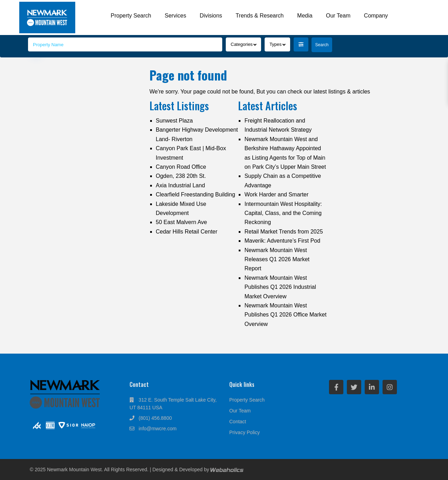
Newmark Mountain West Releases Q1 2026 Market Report (277, 259)
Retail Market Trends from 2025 (283, 232)
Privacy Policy (244, 432)
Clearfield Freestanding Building (195, 194)
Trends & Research (260, 16)
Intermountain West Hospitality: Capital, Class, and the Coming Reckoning (283, 213)
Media (305, 16)
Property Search (131, 16)
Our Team (338, 16)
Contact (238, 422)
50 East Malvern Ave (181, 222)
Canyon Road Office (181, 167)
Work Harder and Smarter (276, 194)
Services (176, 16)
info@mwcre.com (157, 429)
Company (376, 16)
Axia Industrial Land (180, 185)
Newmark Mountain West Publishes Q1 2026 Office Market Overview (285, 315)
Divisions (211, 16)
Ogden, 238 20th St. (181, 176)
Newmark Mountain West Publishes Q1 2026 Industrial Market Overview (280, 287)
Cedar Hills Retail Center (187, 232)
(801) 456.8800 (155, 418)
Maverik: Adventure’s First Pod (282, 241)
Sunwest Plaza (174, 121)
